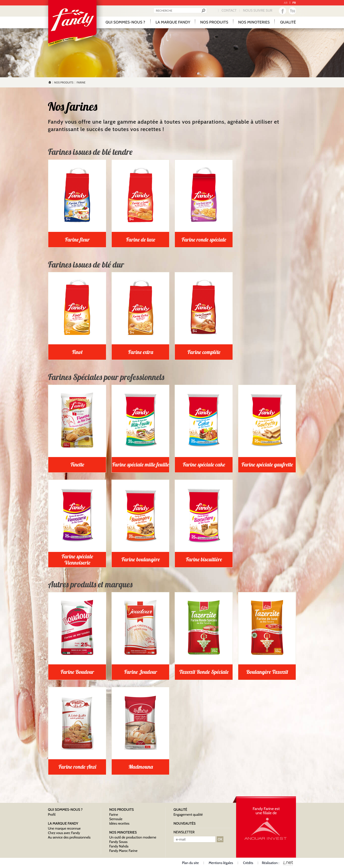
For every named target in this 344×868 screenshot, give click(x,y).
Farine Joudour (141, 672)
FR (294, 3)
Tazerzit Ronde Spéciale (204, 672)
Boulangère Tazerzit (267, 672)
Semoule (116, 819)
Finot (77, 352)
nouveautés (184, 823)
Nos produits (214, 22)
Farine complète (204, 352)
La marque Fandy (173, 22)
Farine (114, 814)
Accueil (50, 82)
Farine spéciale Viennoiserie (77, 559)
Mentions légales (221, 863)
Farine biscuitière (204, 559)
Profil (52, 814)
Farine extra (141, 352)
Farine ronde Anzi (77, 767)
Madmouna (141, 767)
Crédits (248, 863)
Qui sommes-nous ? (125, 22)
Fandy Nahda (119, 846)
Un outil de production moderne (133, 837)
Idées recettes (119, 823)
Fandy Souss (118, 842)
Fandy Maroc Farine (123, 851)
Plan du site (190, 863)
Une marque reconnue (64, 828)
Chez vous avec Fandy (64, 833)
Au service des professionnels (69, 837)
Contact (229, 10)
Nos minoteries (254, 22)
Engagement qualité (188, 814)
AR (286, 3)
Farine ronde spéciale (204, 240)
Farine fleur (78, 240)
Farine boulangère (141, 559)
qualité (288, 22)
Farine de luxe (141, 240)
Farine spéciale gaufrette (267, 464)
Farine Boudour (77, 672)
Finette (77, 464)
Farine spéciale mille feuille (141, 464)
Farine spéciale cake (204, 464)
